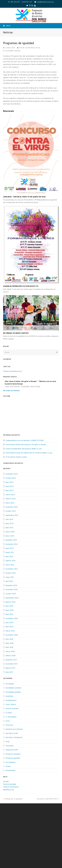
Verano (8, 766)
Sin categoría (11, 762)
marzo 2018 (10, 651)
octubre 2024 (11, 478)
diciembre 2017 (11, 660)
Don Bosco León (12, 733)
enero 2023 (10, 536)
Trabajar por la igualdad (13, 799)
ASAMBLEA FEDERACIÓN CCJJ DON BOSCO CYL (21, 286)
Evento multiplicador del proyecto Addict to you (24, 449)
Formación (10, 746)
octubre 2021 (11, 573)
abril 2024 (9, 490)
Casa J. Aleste (11, 704)
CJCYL (8, 721)
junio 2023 (10, 523)
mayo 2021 (10, 577)
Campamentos (11, 700)
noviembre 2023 (12, 507)
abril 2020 (9, 614)
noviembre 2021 (12, 569)
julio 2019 (9, 622)
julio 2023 (9, 519)
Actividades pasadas (13, 692)
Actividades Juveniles (13, 51)
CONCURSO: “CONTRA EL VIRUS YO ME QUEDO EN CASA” (25, 197)
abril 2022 (9, 556)
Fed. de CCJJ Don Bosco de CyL (30, 48)
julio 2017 (9, 672)
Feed (8, 742)
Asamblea (9, 696)
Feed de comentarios (11, 787)
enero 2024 (10, 503)
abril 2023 (9, 528)
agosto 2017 (11, 668)
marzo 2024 (10, 495)
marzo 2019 (10, 631)
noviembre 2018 (12, 635)
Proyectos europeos (13, 754)
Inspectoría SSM (12, 750)
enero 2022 (10, 565)
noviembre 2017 (12, 664)
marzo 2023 (10, 532)
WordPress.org (8, 790)
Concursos (10, 725)
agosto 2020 (11, 602)
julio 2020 (9, 606)
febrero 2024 (11, 499)
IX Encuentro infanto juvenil (16, 457)
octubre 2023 (11, 511)
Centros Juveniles (12, 708)
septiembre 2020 (12, 598)
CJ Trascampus (11, 717)
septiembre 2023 (12, 515)
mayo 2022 (10, 552)
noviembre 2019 (12, 618)
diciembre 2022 (11, 540)
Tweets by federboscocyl (12, 371)
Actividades (10, 684)
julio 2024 (9, 482)
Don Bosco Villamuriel (14, 737)
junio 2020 (10, 610)
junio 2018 (10, 643)
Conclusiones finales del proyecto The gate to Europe (26, 444)
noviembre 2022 (12, 544)
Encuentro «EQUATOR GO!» (48, 799)
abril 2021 (9, 581)
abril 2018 (9, 647)
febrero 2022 (11, 561)
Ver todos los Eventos (12, 391)
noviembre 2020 (12, 589)
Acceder (6, 781)
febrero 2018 (11, 655)
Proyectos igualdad (13, 758)
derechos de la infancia (14, 729)
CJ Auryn (9, 713)
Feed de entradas (10, 784)
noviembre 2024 (12, 474)
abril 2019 (9, 627)
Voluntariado (11, 770)
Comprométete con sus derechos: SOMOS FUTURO (25, 440)
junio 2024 (10, 486)
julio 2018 (9, 639)
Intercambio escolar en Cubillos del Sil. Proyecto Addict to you (29, 453)
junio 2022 (10, 548)
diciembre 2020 (11, 585)
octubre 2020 (11, 594)
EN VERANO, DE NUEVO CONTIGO (16, 333)
